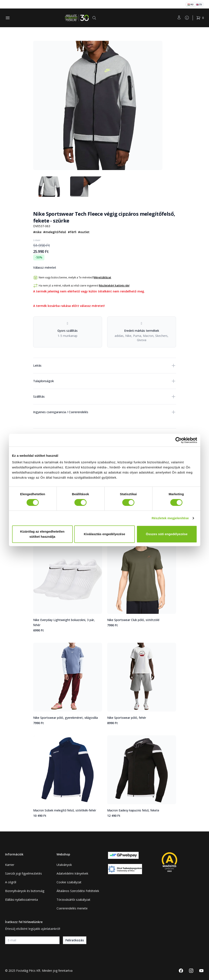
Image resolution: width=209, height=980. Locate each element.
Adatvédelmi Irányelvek (72, 873)
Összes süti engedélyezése (167, 534)
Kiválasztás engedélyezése (104, 534)
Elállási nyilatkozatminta (21, 900)
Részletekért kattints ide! (114, 286)
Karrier (10, 865)
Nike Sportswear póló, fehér (127, 718)
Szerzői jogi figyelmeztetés (23, 873)
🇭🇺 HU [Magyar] (190, 4)
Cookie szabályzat (69, 882)
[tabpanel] (98, 105)
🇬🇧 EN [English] (199, 4)
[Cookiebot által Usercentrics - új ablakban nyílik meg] (178, 440)
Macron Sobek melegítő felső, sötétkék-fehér (65, 810)
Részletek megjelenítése (170, 518)
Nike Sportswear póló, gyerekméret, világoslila (65, 718)
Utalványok (64, 865)
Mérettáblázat (102, 278)
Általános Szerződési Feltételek (78, 891)
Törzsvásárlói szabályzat (73, 900)
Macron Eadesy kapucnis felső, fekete (133, 810)
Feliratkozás (75, 940)
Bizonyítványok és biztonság (25, 891)
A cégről (11, 882)
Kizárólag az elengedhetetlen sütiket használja (42, 534)
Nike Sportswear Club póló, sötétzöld (133, 620)
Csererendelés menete (72, 908)
